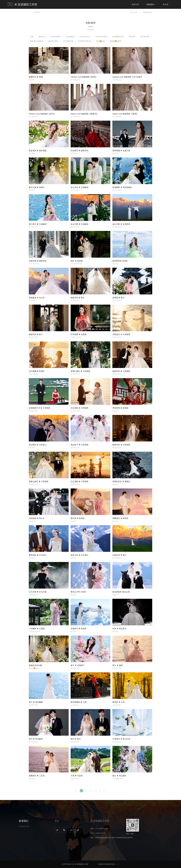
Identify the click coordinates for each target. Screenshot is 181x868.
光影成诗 (151, 4)
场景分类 (135, 4)
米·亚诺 (166, 4)
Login (117, 864)
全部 (32, 37)
